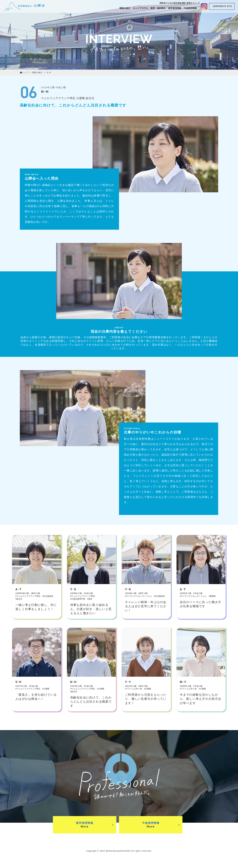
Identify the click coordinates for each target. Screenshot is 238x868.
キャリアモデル (140, 8)
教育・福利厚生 (158, 8)
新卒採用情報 (175, 8)
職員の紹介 (125, 8)
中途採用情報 (190, 8)
